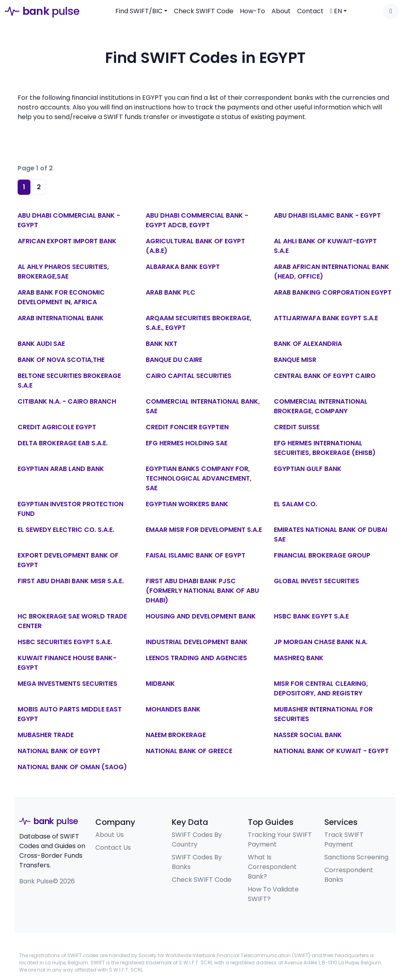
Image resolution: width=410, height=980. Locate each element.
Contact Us (113, 848)
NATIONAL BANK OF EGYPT (59, 751)
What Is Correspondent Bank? (272, 867)
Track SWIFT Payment (344, 840)
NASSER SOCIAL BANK (308, 735)
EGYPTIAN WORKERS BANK (187, 504)
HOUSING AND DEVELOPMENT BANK (201, 616)
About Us (110, 835)
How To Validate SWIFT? (273, 894)
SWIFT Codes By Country (197, 840)
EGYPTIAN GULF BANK (308, 469)
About (281, 11)
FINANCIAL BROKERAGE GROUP (322, 555)
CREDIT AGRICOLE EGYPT (57, 427)
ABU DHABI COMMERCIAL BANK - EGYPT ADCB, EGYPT (197, 220)
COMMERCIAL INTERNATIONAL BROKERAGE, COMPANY (321, 406)
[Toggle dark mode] (391, 11)
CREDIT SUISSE (297, 427)
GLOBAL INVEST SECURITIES (317, 581)
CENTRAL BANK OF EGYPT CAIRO (325, 376)
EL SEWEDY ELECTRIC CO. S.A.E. (66, 530)
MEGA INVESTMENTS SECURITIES (67, 684)
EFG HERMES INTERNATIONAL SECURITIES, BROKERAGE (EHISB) (325, 448)
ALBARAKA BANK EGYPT (183, 267)
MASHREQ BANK (299, 658)
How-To (252, 11)
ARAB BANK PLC (171, 292)
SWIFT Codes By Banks (197, 862)
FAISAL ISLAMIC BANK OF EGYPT (196, 555)
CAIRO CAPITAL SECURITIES (189, 376)
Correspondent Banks (349, 875)
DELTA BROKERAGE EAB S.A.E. (63, 443)
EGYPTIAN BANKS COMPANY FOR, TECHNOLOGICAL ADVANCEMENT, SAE (199, 478)
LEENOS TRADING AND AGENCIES (196, 658)
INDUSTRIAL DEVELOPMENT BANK (197, 642)
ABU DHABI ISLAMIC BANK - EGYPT (327, 215)
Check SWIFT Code (204, 11)
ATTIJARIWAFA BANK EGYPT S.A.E (326, 318)
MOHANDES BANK (173, 709)
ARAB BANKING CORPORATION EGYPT (333, 292)
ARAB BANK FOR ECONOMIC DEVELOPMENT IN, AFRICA (61, 297)
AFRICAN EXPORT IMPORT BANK (67, 241)
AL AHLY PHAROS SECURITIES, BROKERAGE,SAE (63, 272)
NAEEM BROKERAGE (176, 735)
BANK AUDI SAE (41, 344)
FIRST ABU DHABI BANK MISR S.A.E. (71, 581)
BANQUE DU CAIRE (174, 360)
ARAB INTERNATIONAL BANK (61, 318)
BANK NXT (162, 344)
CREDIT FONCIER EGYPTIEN (187, 427)
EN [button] (336, 11)
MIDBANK (160, 684)
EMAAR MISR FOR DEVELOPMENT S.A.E (204, 530)
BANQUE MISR (295, 360)
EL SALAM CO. (295, 504)
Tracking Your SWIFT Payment (280, 840)
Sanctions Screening (356, 857)
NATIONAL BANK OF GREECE (189, 751)
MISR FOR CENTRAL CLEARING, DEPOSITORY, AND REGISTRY (321, 688)
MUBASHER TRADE (46, 735)
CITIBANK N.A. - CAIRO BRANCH (67, 401)
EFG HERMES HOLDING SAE (187, 443)
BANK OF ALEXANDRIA (308, 344)
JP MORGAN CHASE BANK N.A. (321, 642)
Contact (310, 11)
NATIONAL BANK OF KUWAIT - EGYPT (331, 751)
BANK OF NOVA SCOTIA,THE (61, 360)
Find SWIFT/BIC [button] (139, 11)
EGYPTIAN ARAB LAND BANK (61, 469)
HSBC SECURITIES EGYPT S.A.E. (65, 642)
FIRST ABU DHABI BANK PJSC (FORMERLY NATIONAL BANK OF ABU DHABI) (202, 591)
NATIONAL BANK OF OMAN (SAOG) (72, 767)
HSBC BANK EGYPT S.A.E (311, 616)
